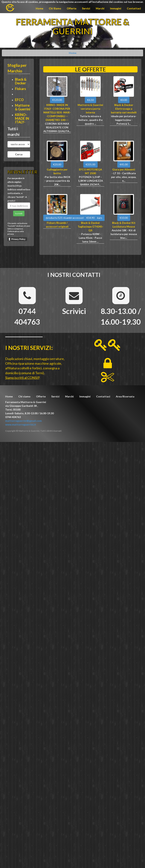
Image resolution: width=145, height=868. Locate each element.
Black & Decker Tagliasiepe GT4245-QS (90, 226)
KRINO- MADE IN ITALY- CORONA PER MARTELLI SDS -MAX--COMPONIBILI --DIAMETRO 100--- (57, 112)
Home (39, 8)
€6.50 (90, 100)
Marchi (100, 8)
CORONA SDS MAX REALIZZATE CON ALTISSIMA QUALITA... (57, 127)
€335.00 (90, 164)
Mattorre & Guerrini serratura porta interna (90, 109)
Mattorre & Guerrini (23, 107)
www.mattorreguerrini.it (21, 424)
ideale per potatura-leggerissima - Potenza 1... (124, 120)
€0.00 (124, 100)
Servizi (86, 8)
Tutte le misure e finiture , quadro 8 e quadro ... (90, 120)
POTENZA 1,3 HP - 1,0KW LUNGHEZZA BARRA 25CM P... (90, 181)
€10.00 (124, 218)
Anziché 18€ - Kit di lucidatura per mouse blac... (124, 234)
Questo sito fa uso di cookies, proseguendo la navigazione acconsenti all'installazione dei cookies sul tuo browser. (72, 2)
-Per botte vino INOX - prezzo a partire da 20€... (57, 181)
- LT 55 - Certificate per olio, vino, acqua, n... (124, 177)
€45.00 (124, 164)
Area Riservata (125, 396)
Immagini (116, 8)
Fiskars (20, 89)
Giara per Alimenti (124, 169)
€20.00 (57, 164)
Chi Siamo (55, 8)
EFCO (19, 100)
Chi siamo (24, 396)
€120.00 (57, 100)
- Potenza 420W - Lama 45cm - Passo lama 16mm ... (90, 238)
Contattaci (134, 8)
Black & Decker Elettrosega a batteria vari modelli (124, 109)
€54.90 (90, 218)
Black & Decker (21, 81)
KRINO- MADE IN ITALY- (22, 118)
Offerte (72, 8)
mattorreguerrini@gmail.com (23, 421)
